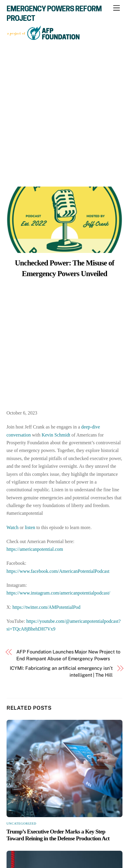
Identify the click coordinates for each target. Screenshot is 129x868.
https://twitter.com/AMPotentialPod (47, 607)
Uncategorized (22, 823)
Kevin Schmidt (56, 435)
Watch (12, 527)
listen (30, 527)
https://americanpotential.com (35, 549)
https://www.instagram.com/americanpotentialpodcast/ (58, 593)
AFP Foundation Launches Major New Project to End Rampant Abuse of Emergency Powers (68, 655)
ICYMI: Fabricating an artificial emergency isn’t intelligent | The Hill (61, 671)
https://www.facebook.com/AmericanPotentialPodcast (58, 571)
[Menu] (117, 8)
